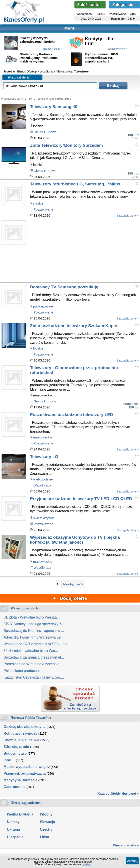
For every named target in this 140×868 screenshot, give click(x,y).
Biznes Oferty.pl (27, 71)
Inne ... (9, 760)
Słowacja (47, 822)
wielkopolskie (43, 479)
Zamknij (133, 861)
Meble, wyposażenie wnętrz (27, 767)
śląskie (38, 203)
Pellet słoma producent (22, 671)
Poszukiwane (43, 209)
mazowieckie (43, 437)
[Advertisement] (85, 251)
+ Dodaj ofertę (70, 598)
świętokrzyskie (44, 518)
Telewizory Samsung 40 (54, 107)
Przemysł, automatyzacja (25, 773)
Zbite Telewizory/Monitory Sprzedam (66, 145)
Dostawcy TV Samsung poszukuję (64, 287)
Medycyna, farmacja (20, 780)
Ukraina (13, 829)
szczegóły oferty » (52, 49)
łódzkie (38, 348)
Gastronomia (15, 787)
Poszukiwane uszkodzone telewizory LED (72, 415)
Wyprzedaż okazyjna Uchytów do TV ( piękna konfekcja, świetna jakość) (75, 540)
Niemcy (13, 822)
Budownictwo (15, 753)
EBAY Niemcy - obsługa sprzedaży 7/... (34, 624)
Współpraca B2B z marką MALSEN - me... (37, 644)
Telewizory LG (44, 457)
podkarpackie (43, 306)
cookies (86, 864)
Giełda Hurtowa (45, 132)
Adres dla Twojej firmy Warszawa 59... (34, 637)
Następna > (73, 584)
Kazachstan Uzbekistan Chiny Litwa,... (34, 677)
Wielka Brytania (20, 814)
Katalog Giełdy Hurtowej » (118, 793)
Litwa (44, 837)
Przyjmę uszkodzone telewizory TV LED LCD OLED (81, 499)
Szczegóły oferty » (128, 216)
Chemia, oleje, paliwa (21, 740)
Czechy (46, 829)
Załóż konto (90, 5)
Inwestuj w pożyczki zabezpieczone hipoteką (37, 40)
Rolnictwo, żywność (20, 733)
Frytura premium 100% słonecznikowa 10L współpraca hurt (102, 58)
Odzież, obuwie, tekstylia (25, 727)
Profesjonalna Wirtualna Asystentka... (33, 664)
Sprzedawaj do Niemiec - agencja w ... (34, 631)
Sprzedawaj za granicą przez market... (34, 657)
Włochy (46, 814)
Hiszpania (15, 837)
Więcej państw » (126, 845)
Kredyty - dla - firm (100, 41)
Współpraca (42, 485)
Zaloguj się (124, 5)
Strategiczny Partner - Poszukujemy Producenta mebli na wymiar (39, 58)
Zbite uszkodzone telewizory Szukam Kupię (74, 326)
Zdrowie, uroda (16, 747)
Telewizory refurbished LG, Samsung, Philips (75, 184)
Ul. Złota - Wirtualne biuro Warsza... (32, 617)
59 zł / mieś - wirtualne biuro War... (31, 651)
